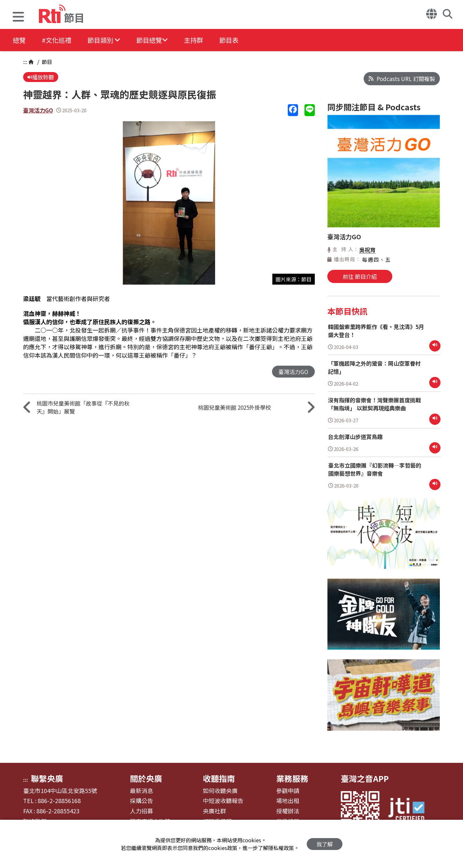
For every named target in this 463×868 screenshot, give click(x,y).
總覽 (19, 40)
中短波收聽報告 (223, 801)
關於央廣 (146, 778)
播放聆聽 (41, 77)
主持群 (194, 40)
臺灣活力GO (38, 110)
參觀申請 (288, 791)
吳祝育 (367, 250)
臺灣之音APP (365, 778)
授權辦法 (288, 811)
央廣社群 (214, 811)
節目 (46, 62)
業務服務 (292, 778)
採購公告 (141, 801)
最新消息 (141, 791)
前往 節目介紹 (360, 276)
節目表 (229, 40)
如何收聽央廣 (220, 791)
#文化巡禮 (57, 40)
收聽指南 (219, 778)
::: (25, 62)
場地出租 (288, 801)
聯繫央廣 (47, 778)
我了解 (325, 844)
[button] (18, 18)
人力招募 (141, 811)
